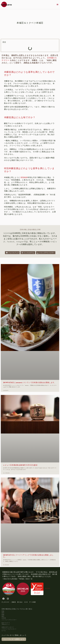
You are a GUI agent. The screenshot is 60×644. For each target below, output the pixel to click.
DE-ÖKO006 (48, 588)
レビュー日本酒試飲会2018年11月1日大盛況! (20, 465)
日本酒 (4, 618)
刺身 (3, 615)
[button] (58, 4)
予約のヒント (6, 624)
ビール (4, 631)
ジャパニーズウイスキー (9, 620)
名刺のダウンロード (8, 627)
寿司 (3, 613)
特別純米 (24, 177)
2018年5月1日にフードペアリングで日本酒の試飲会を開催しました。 (28, 556)
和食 (3, 611)
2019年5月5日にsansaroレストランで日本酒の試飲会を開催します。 (30, 382)
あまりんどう (6, 623)
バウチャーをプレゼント (9, 629)
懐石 (3, 616)
